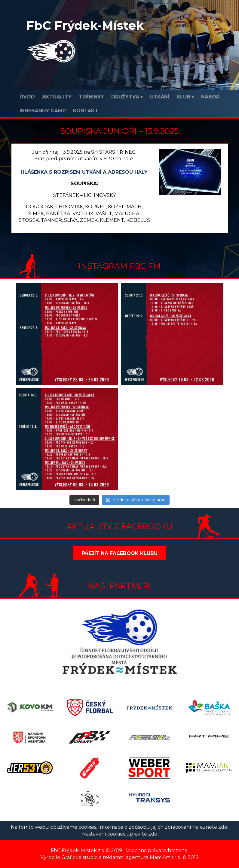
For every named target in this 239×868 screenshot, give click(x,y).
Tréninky (91, 97)
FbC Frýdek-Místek (85, 25)
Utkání (160, 97)
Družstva (125, 97)
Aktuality (57, 97)
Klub (183, 97)
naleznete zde (210, 827)
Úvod (27, 97)
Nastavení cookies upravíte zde (120, 834)
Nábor (210, 97)
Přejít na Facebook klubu (120, 553)
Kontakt (86, 111)
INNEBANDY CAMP (43, 111)
